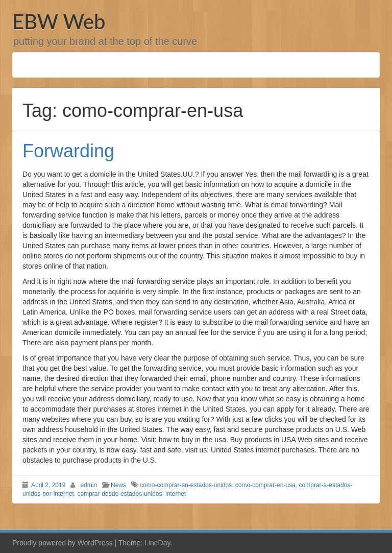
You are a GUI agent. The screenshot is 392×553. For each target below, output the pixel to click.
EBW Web (59, 21)
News (118, 485)
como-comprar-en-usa (265, 485)
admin (89, 485)
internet (176, 494)
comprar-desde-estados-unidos (119, 494)
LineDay (157, 543)
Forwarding (68, 151)
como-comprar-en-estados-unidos (186, 485)
